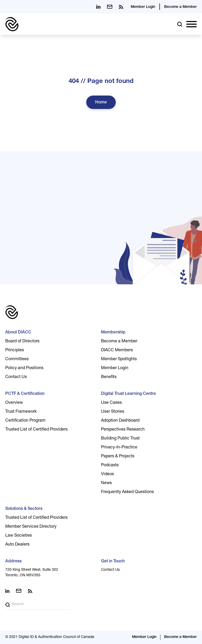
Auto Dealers (17, 545)
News (106, 483)
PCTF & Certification (25, 394)
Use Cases (111, 403)
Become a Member (180, 7)
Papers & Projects (118, 457)
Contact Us (16, 377)
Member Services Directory (31, 527)
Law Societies (19, 536)
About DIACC (18, 333)
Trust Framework (21, 412)
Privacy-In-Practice (119, 448)
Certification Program (25, 421)
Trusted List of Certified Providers (36, 430)
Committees (17, 359)
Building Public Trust (120, 439)
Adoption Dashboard (120, 421)
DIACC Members (117, 350)
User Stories (113, 412)
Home (101, 103)
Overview (14, 403)
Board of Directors (22, 342)
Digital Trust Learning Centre (128, 394)
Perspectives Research (123, 430)
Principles (15, 350)
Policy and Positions (24, 368)
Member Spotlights (119, 359)
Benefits (109, 377)
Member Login (143, 7)
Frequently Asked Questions (127, 492)
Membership (113, 333)
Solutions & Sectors (24, 509)
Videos (107, 474)
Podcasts (110, 465)
